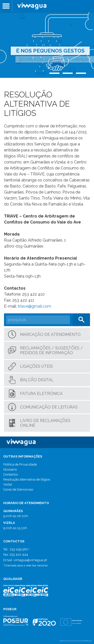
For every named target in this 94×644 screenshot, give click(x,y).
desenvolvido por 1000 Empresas (76, 641)
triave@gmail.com (34, 306)
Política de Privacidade (20, 464)
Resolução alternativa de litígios (27, 479)
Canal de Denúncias (18, 489)
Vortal (8, 484)
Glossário (10, 469)
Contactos (11, 474)
